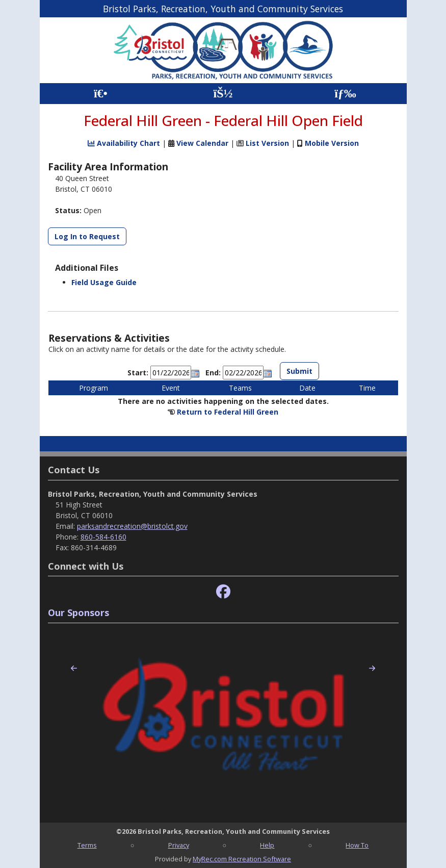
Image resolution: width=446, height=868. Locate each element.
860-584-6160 (103, 537)
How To (357, 845)
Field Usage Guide (104, 282)
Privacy (179, 845)
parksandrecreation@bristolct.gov (132, 526)
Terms (87, 845)
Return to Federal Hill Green (228, 412)
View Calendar (202, 143)
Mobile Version (332, 143)
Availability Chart (124, 143)
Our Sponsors (78, 612)
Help (267, 845)
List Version (267, 143)
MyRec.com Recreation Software (242, 859)
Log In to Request (87, 236)
